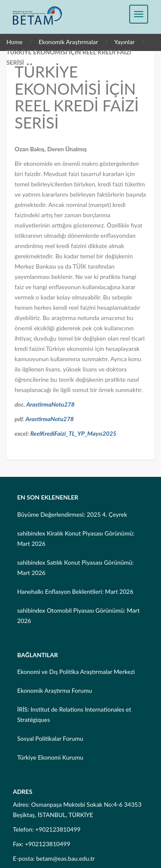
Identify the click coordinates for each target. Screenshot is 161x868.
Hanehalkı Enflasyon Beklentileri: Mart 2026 (75, 591)
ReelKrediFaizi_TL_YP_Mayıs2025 (73, 433)
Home (14, 42)
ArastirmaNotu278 (50, 404)
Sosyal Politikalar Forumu (50, 738)
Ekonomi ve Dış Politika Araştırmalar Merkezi (76, 672)
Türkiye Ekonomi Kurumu (50, 757)
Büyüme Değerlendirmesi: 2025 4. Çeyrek (72, 514)
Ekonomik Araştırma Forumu (55, 690)
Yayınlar (125, 42)
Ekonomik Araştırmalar (68, 42)
